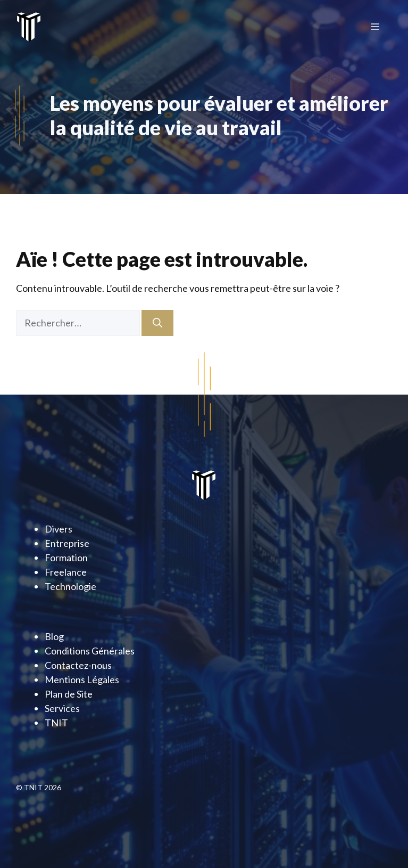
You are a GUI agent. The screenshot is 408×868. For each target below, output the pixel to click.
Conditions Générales (90, 651)
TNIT (56, 723)
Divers (59, 529)
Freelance (66, 572)
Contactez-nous (78, 665)
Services (62, 708)
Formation (66, 558)
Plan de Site (69, 694)
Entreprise (67, 543)
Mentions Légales (82, 679)
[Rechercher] (157, 323)
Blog (54, 636)
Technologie (70, 586)
